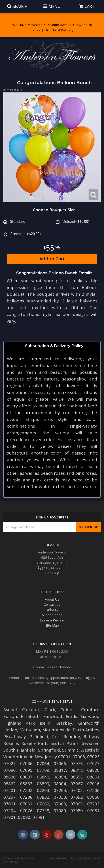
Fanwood (53, 716)
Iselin (45, 723)
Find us (52, 573)
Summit (70, 750)
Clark (50, 710)
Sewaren (91, 743)
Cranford (90, 710)
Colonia (68, 710)
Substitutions (52, 615)
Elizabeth (30, 716)
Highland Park (19, 723)
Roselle (11, 743)
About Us (52, 599)
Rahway (92, 737)
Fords (71, 716)
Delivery (52, 610)
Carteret (31, 710)
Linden (10, 730)
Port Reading (66, 737)
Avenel (10, 710)
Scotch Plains (65, 743)
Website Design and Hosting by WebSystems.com (75, 858)
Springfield (49, 750)
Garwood (90, 716)
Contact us (52, 604)
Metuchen (30, 730)
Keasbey (64, 723)
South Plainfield (19, 750)
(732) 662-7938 (52, 568)
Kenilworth (88, 723)
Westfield (90, 750)
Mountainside (56, 730)
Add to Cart (52, 259)
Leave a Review (52, 620)
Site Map (52, 625)
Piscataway (15, 737)
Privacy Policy (10, 862)
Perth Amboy (86, 730)
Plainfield (39, 737)
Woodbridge (16, 757)
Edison (10, 716)
